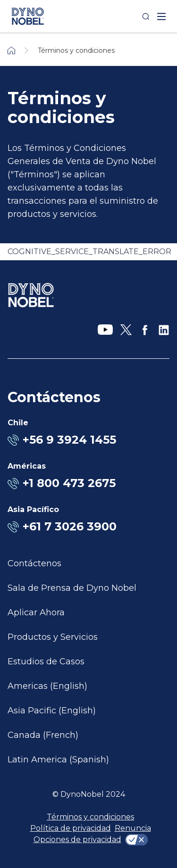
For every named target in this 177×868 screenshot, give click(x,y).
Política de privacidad (71, 828)
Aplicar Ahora (36, 612)
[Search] (146, 17)
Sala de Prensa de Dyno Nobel (72, 588)
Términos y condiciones (90, 817)
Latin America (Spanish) (58, 760)
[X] (126, 330)
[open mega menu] (161, 17)
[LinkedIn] (164, 330)
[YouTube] (105, 330)
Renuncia (133, 828)
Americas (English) (47, 686)
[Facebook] (145, 330)
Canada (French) (43, 735)
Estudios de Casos (46, 661)
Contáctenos (34, 563)
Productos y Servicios (53, 637)
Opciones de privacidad (77, 839)
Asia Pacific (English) (52, 711)
